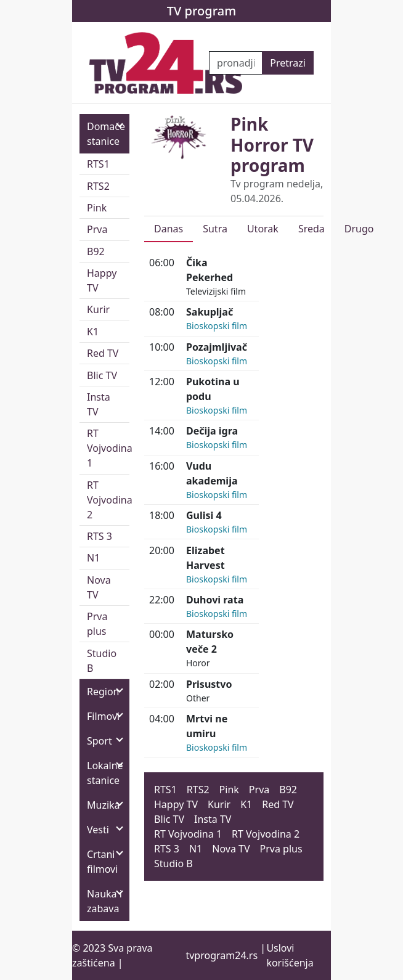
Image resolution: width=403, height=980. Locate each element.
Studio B (102, 661)
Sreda (311, 229)
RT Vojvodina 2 (108, 500)
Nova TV (99, 587)
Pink (97, 208)
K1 (93, 332)
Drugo (359, 229)
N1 (93, 558)
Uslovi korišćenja (290, 955)
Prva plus (97, 624)
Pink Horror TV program (272, 145)
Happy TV (102, 280)
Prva (97, 229)
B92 (96, 251)
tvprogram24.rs (222, 955)
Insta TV (99, 404)
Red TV (103, 353)
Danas (169, 229)
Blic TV (102, 375)
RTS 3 (100, 536)
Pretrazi (288, 63)
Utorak (263, 229)
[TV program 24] (166, 63)
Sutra (215, 229)
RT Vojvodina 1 (108, 448)
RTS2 (98, 186)
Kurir (98, 309)
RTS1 (98, 164)
